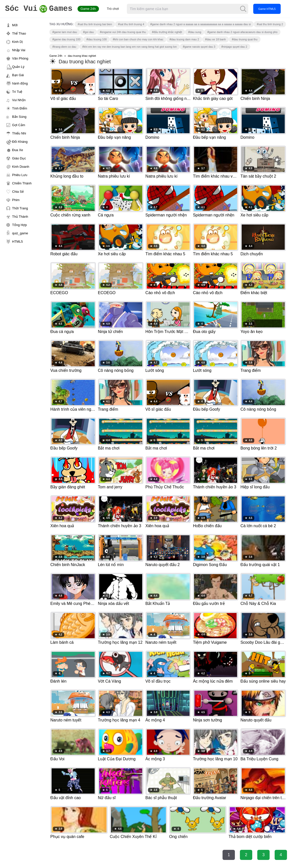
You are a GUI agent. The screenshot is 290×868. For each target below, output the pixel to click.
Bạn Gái (18, 75)
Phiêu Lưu (20, 175)
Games (39, 9)
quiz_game (20, 233)
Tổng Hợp (20, 225)
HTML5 (17, 242)
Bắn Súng (19, 117)
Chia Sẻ (18, 192)
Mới (15, 25)
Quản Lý (18, 67)
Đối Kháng (20, 142)
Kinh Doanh (21, 167)
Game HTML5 (267, 9)
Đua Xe (17, 150)
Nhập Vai (19, 50)
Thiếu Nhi (19, 133)
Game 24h (88, 9)
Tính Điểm (20, 108)
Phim (16, 200)
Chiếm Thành (22, 183)
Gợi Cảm (19, 125)
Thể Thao (19, 33)
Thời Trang (20, 208)
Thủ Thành (20, 217)
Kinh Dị (17, 42)
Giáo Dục (19, 158)
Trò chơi (113, 9)
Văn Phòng (20, 58)
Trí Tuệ (17, 92)
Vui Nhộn (19, 100)
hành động (20, 83)
